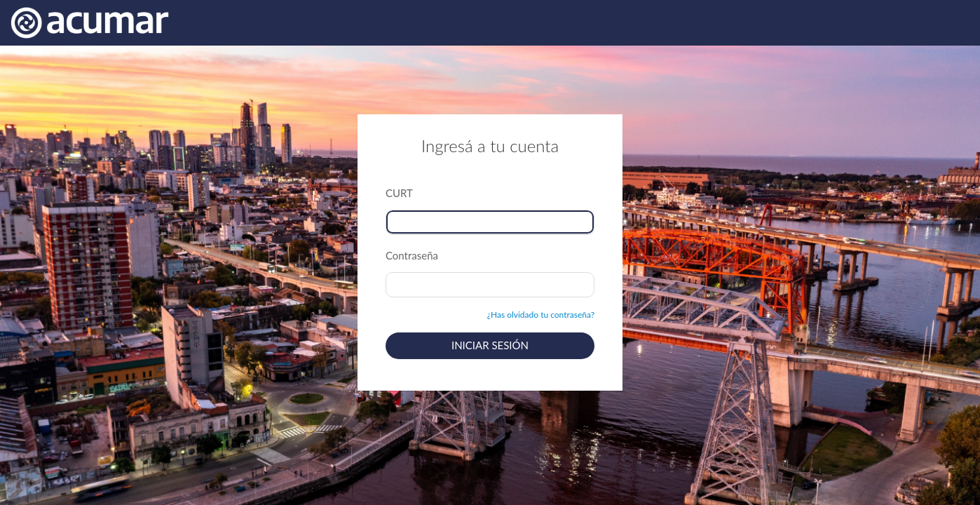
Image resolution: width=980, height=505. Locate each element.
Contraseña (412, 255)
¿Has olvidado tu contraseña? (541, 315)
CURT (399, 193)
